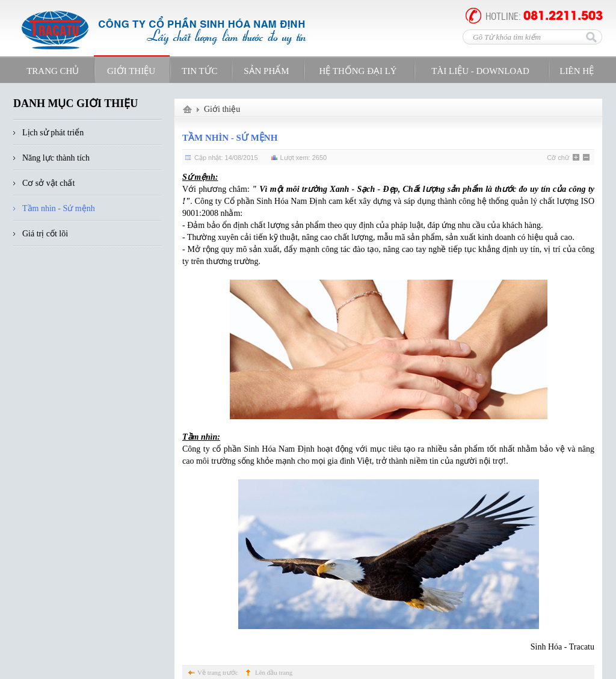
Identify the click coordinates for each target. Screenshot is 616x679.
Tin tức (200, 71)
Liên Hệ (577, 71)
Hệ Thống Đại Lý (358, 71)
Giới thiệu (222, 109)
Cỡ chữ (558, 158)
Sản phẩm (266, 71)
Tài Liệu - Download (480, 71)
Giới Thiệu (131, 71)
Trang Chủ (53, 71)
